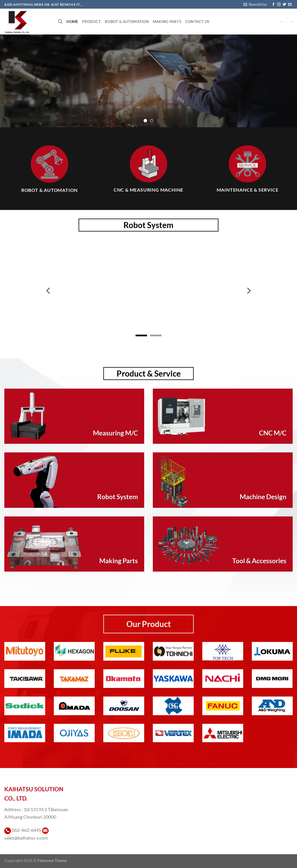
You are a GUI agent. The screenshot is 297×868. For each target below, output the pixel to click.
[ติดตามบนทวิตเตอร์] (284, 5)
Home (72, 22)
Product (91, 22)
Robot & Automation (127, 22)
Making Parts (167, 22)
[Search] (60, 22)
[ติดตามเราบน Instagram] (279, 5)
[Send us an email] (290, 5)
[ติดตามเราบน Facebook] (273, 5)
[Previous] (49, 291)
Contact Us (197, 22)
